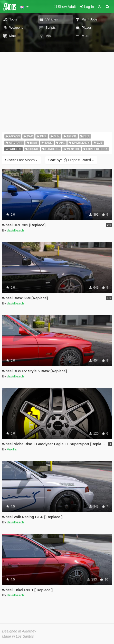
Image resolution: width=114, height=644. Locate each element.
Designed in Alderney (19, 631)
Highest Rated (71, 160)
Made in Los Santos (18, 636)
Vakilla (12, 449)
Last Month (21, 160)
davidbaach (16, 230)
